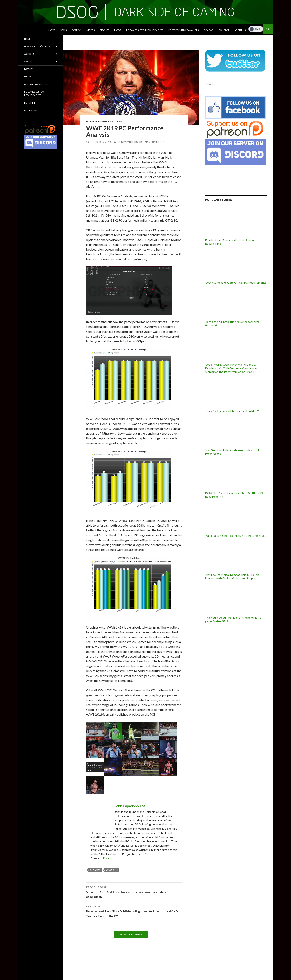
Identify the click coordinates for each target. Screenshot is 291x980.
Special (28, 61)
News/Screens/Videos (37, 46)
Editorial (30, 103)
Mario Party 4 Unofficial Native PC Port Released (236, 536)
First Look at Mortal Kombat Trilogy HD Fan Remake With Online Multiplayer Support (232, 577)
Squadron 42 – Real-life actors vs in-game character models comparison (134, 892)
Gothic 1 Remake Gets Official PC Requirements (236, 283)
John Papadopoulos (129, 142)
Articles (29, 54)
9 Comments (156, 142)
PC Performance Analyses (183, 30)
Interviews (31, 110)
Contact (224, 30)
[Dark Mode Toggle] (256, 29)
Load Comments (131, 935)
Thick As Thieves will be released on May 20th (234, 411)
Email (107, 858)
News (64, 30)
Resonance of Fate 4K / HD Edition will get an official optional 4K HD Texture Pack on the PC (134, 911)
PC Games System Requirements (145, 30)
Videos (91, 30)
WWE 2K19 (112, 870)
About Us (240, 30)
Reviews (209, 30)
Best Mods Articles (36, 84)
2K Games (95, 870)
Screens (77, 30)
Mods (118, 30)
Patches (104, 30)
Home (52, 30)
